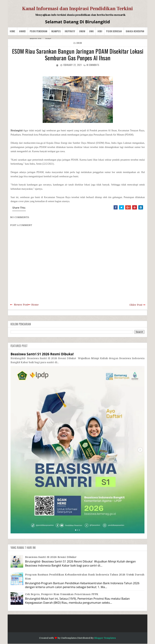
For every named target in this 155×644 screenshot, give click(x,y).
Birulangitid (17, 131)
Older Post (136, 305)
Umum (82, 31)
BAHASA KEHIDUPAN (135, 31)
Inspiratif (70, 31)
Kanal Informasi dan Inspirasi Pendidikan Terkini (77, 9)
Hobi (100, 31)
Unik (91, 31)
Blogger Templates (105, 638)
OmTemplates (69, 638)
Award (22, 31)
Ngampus (56, 31)
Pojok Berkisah (114, 31)
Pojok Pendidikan (39, 31)
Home (12, 31)
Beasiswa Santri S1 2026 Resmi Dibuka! (42, 354)
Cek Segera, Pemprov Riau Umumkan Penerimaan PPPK (62, 594)
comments (93, 65)
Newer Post (21, 305)
